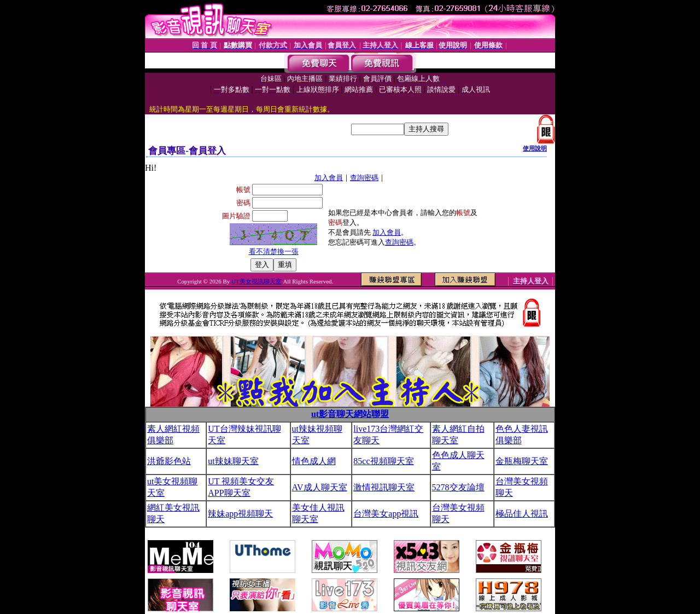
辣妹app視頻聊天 (240, 514)
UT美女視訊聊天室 (256, 281)
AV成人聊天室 (320, 487)
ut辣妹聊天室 (233, 461)
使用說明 (535, 148)
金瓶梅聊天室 (522, 461)
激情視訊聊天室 (384, 487)
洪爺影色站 (169, 461)
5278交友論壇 (458, 487)
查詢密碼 (364, 178)
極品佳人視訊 (522, 514)
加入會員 (329, 178)
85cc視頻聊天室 (383, 461)
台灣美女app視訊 (386, 514)
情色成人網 (314, 461)
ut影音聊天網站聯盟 (350, 414)
